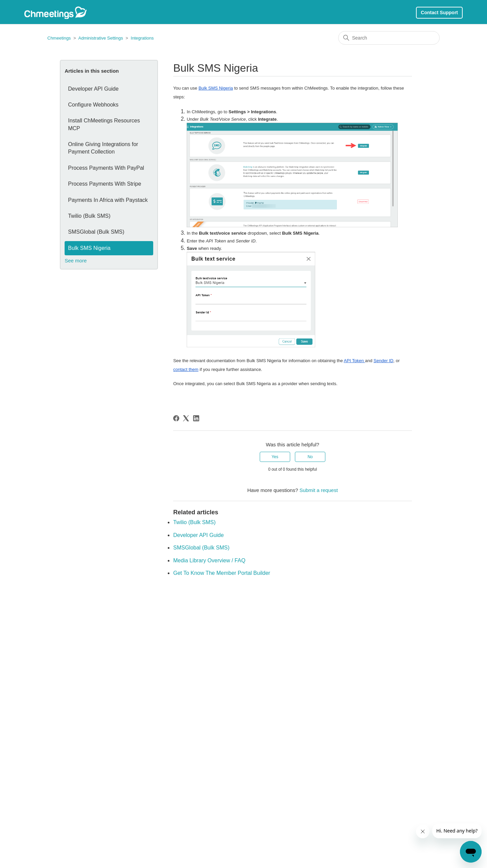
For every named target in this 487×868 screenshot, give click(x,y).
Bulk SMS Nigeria (89, 248)
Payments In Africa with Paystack (108, 200)
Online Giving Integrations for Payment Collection (103, 148)
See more (76, 261)
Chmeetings (60, 38)
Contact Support (439, 13)
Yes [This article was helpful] (275, 457)
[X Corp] (186, 418)
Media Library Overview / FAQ (209, 560)
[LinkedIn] (196, 418)
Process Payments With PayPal (106, 168)
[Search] (389, 38)
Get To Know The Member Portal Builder (222, 573)
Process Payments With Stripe (105, 184)
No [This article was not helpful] (310, 457)
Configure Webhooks (93, 105)
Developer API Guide (93, 89)
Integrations (142, 38)
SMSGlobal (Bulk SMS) (96, 232)
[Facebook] (176, 418)
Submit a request (318, 490)
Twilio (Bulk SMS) (89, 216)
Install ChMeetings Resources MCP (104, 124)
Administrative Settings (100, 38)
